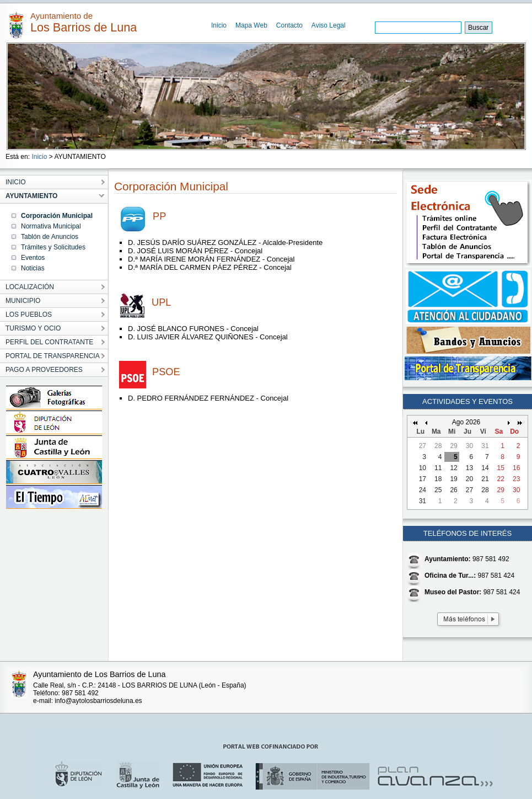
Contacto (289, 25)
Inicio (219, 25)
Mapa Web (251, 25)
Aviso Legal (329, 25)
